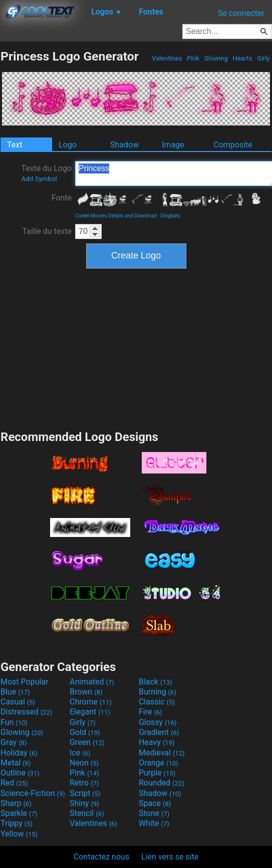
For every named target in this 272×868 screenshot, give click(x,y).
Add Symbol (39, 179)
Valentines (167, 58)
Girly (263, 58)
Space (155, 803)
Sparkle (19, 813)
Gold (85, 732)
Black (156, 682)
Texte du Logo (46, 173)
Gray (14, 742)
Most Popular (25, 682)
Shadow (124, 145)
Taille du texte (47, 231)
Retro (84, 783)
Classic (157, 702)
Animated (92, 682)
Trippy (17, 823)
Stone (154, 813)
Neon (84, 763)
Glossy (158, 722)
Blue (15, 692)
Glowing (216, 58)
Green (87, 742)
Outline (20, 773)
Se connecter (241, 13)
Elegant (90, 712)
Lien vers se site (170, 857)
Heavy (157, 742)
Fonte (62, 198)
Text (15, 145)
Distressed (26, 712)
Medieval (162, 753)
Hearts (242, 58)
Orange (159, 763)
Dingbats (170, 216)
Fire (151, 712)
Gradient (159, 732)
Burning (158, 692)
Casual (18, 702)
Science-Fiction (33, 793)
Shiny (84, 803)
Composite (233, 145)
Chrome (91, 702)
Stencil (87, 813)
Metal (16, 763)
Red (14, 783)
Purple (157, 773)
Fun (14, 722)
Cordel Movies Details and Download (116, 216)
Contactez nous (101, 857)
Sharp (16, 803)
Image (173, 145)
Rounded (162, 783)
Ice (80, 753)
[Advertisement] (136, 348)
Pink (193, 58)
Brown (86, 692)
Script (85, 793)
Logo (68, 145)
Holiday (19, 753)
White (154, 823)
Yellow (19, 834)
